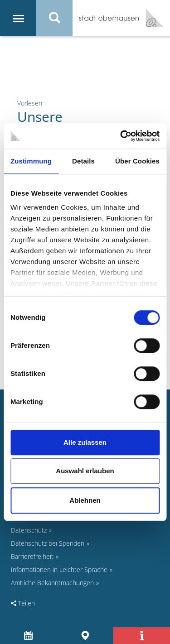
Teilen (23, 603)
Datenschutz (29, 530)
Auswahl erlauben (85, 471)
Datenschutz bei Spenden (48, 543)
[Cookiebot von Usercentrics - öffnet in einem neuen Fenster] (121, 136)
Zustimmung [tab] (31, 161)
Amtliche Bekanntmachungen (52, 583)
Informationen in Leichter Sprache (59, 570)
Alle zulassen (85, 442)
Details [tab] (83, 161)
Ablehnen (85, 500)
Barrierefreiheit (32, 556)
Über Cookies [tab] (137, 161)
